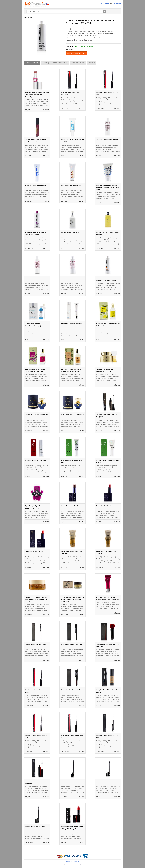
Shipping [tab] (46, 63)
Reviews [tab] (92, 63)
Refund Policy (69, 861)
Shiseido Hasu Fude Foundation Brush (72, 690)
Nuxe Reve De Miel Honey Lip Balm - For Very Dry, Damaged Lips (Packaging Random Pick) (72, 599)
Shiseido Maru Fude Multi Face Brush (71, 644)
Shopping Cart (117, 3)
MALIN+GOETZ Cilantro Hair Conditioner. (37, 278)
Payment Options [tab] (78, 63)
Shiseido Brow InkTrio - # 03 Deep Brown (108, 781)
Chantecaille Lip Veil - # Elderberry (70, 506)
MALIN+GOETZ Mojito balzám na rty (35, 185)
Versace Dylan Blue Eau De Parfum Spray (37, 415)
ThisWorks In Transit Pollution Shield (36, 460)
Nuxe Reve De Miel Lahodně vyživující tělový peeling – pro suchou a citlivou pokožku (36, 599)
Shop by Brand (105, 3)
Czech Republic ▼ (92, 864)
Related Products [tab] (32, 63)
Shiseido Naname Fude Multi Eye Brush (36, 644)
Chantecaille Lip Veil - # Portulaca (106, 506)
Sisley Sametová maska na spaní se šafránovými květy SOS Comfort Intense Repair (108, 187)
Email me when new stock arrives (76, 53)
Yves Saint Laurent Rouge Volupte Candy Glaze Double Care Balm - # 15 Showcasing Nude (37, 95)
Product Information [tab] (60, 63)
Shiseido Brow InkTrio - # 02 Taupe (70, 781)
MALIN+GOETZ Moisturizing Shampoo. (107, 140)
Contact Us (76, 861)
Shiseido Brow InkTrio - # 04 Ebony (35, 827)
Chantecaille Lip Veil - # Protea (34, 552)
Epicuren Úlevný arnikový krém (70, 232)
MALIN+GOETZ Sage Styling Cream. (71, 185)
